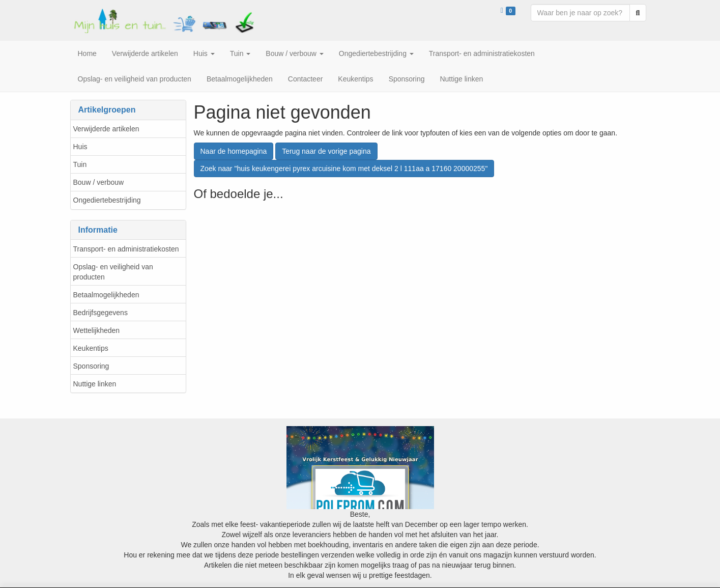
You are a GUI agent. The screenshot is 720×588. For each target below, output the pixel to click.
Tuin (80, 164)
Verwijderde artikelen (106, 129)
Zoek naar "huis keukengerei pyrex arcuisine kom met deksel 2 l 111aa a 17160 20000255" (344, 169)
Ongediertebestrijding (107, 200)
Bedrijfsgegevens (100, 313)
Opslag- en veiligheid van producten (113, 272)
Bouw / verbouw (99, 182)
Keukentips (91, 348)
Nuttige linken (95, 384)
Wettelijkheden (97, 330)
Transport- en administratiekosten (126, 249)
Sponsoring (91, 366)
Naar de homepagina (234, 151)
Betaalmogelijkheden (106, 295)
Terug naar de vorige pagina (326, 151)
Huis (80, 147)
